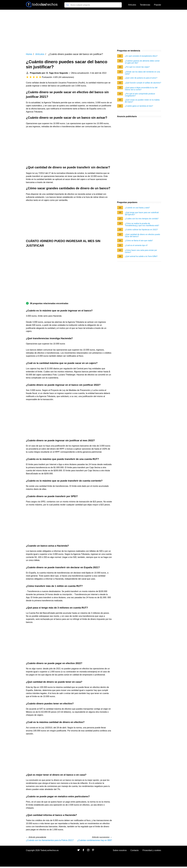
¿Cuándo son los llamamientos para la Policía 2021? (50, 840)
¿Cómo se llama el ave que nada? (139, 241)
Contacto (135, 850)
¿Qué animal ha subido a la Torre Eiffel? (141, 256)
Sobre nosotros (120, 850)
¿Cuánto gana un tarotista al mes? (139, 106)
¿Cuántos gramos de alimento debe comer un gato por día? (142, 62)
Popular (157, 5)
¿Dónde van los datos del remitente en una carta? (142, 73)
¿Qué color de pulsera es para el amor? (141, 78)
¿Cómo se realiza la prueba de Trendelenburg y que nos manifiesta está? (142, 224)
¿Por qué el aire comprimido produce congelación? (140, 95)
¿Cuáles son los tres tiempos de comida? (142, 219)
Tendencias (145, 5)
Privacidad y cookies (152, 850)
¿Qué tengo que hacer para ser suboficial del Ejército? (142, 213)
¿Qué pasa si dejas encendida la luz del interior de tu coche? (141, 89)
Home (29, 54)
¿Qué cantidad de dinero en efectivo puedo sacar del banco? (143, 235)
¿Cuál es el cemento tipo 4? (136, 245)
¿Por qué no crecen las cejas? (137, 67)
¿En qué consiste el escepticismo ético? (141, 56)
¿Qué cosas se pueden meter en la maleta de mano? (142, 101)
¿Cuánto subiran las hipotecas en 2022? (141, 230)
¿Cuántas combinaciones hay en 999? (95, 840)
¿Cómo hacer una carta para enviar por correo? (141, 251)
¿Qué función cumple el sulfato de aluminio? (143, 83)
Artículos (132, 5)
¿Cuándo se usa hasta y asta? (137, 208)
